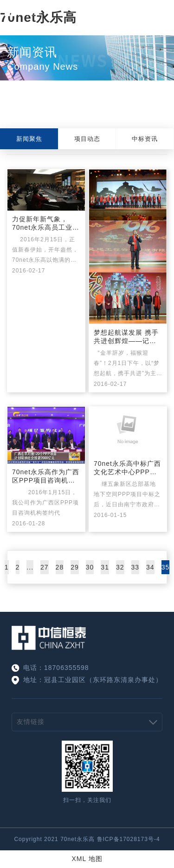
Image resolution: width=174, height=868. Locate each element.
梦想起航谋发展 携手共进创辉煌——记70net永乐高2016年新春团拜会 (126, 337)
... (30, 567)
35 (166, 567)
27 (45, 567)
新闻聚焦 (29, 139)
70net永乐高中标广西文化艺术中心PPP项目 (127, 468)
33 (135, 567)
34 (150, 567)
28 (60, 567)
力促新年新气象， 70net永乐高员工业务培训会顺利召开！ (46, 224)
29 (75, 567)
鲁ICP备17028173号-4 (129, 839)
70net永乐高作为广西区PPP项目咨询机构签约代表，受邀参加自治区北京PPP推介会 (46, 477)
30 (90, 567)
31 (105, 567)
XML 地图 (87, 859)
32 (120, 567)
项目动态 (87, 139)
